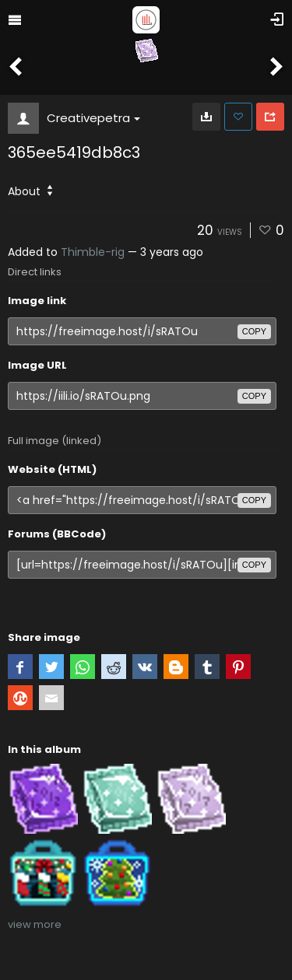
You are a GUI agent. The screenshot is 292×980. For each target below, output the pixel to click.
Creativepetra (93, 118)
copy (254, 331)
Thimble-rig (93, 252)
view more (35, 924)
